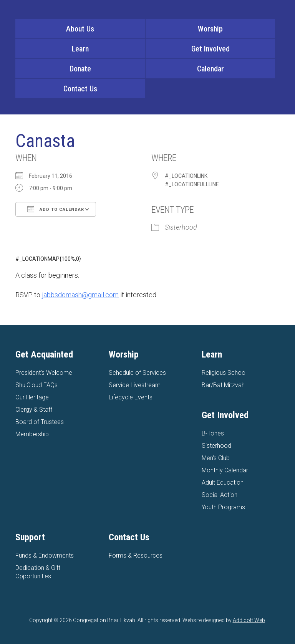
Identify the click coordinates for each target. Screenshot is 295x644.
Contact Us (80, 89)
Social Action (220, 495)
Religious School (224, 373)
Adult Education (223, 483)
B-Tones (213, 433)
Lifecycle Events (131, 397)
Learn (80, 49)
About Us (80, 29)
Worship (210, 29)
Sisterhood (181, 227)
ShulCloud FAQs (36, 385)
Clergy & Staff (34, 410)
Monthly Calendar (225, 470)
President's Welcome (44, 373)
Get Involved (210, 49)
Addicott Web (249, 620)
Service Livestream (135, 385)
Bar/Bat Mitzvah (223, 385)
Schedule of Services (137, 373)
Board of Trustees (40, 422)
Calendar (210, 69)
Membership (32, 434)
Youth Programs (223, 507)
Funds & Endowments (45, 555)
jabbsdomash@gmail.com (80, 295)
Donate (80, 69)
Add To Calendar (56, 209)
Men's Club (216, 458)
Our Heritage (32, 397)
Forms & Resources (136, 555)
